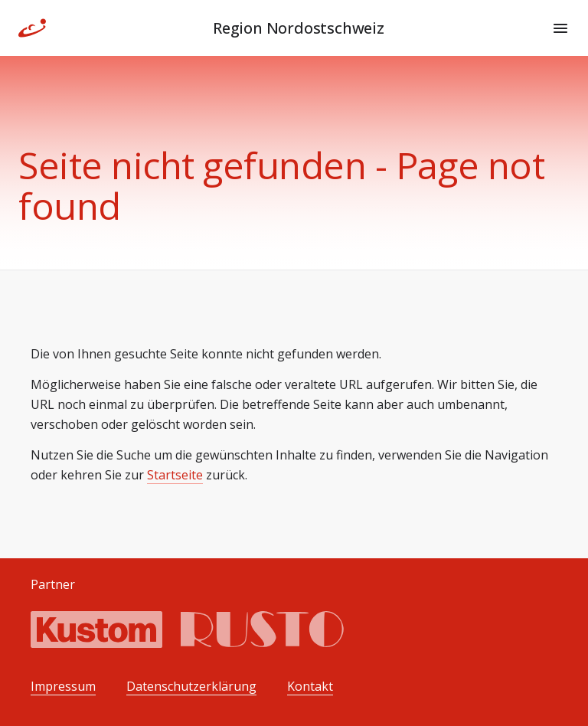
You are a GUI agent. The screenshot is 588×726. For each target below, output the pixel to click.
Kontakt (310, 687)
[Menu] (560, 28)
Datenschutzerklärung (191, 687)
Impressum (63, 687)
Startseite (175, 475)
